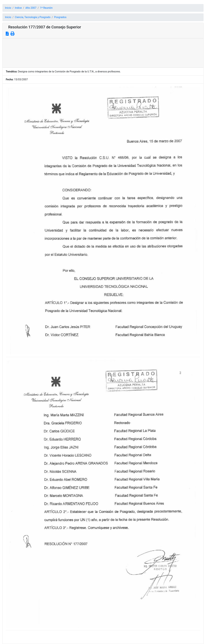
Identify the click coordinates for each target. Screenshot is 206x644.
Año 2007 (31, 8)
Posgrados (60, 17)
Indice (18, 8)
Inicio (8, 8)
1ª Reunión (46, 8)
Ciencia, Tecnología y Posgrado (33, 17)
